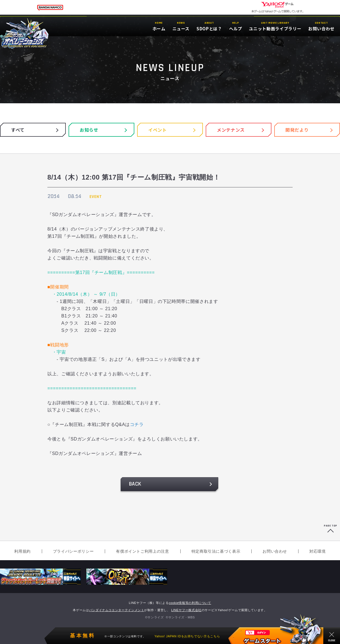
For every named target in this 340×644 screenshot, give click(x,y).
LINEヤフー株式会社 (186, 610)
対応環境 (318, 551)
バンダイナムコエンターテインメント (117, 610)
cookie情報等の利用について (190, 603)
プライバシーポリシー (73, 551)
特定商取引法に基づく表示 (216, 551)
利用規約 (22, 551)
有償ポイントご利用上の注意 (142, 551)
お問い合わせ (275, 551)
